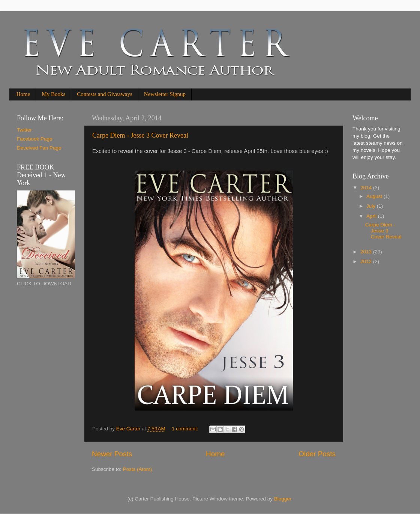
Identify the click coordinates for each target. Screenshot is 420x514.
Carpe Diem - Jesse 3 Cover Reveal (140, 135)
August (375, 196)
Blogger (283, 499)
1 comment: (186, 429)
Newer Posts (112, 454)
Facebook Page (35, 139)
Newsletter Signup (165, 94)
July (372, 206)
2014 (367, 188)
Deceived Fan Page (39, 148)
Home (23, 94)
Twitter (24, 130)
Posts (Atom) (138, 469)
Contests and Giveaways (104, 94)
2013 (367, 252)
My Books (53, 94)
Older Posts (317, 454)
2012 (367, 261)
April (372, 216)
